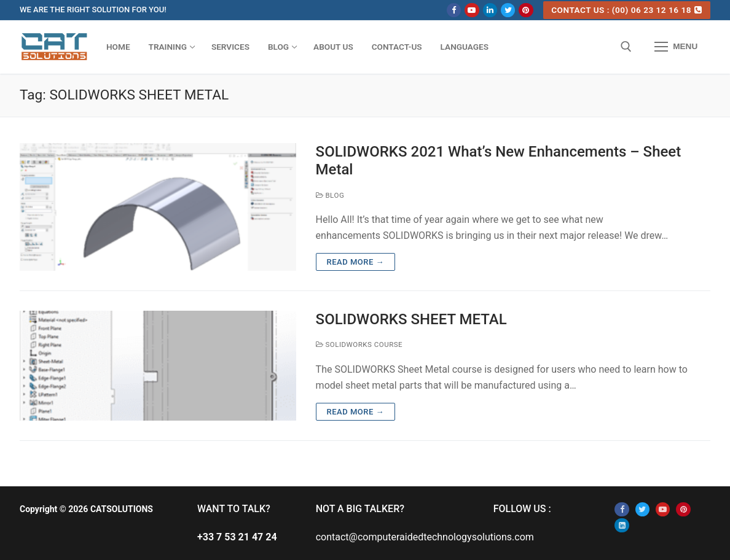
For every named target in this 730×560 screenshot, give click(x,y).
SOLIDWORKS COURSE (359, 344)
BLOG (330, 195)
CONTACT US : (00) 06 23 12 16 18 (626, 10)
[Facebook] (454, 10)
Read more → (355, 262)
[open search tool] (626, 47)
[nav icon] (676, 47)
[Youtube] (472, 10)
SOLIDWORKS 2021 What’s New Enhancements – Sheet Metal (499, 161)
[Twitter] (508, 10)
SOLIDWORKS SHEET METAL (411, 319)
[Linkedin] (490, 10)
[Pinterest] (526, 10)
